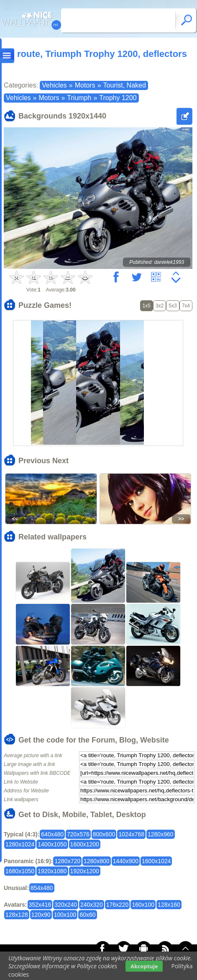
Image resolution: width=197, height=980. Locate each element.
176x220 (118, 905)
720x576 (78, 834)
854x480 (42, 888)
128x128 (17, 915)
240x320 (92, 905)
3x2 (160, 306)
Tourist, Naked (125, 85)
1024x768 (131, 834)
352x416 (40, 905)
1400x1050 (52, 844)
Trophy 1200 (118, 98)
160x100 (143, 905)
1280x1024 (20, 844)
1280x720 (67, 861)
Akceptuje (144, 966)
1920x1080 (52, 871)
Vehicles (54, 85)
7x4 (186, 306)
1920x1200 (85, 871)
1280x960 (161, 834)
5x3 (173, 306)
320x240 (66, 905)
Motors (85, 85)
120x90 (41, 915)
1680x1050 (20, 871)
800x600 (104, 834)
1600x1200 (85, 844)
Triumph (79, 98)
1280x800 (97, 861)
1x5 (147, 306)
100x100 (65, 915)
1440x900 (126, 861)
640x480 (52, 834)
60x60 (87, 915)
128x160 (169, 905)
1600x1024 (156, 861)
